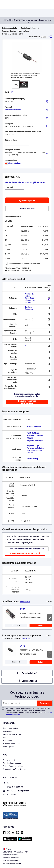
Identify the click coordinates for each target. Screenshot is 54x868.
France (7, 849)
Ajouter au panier (27, 200)
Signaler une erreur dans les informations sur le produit (27, 395)
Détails (41, 625)
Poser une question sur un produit (25, 553)
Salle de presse (9, 747)
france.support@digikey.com (16, 791)
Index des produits (10, 28)
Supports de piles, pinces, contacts (16, 31)
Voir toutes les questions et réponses (27, 549)
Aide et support (9, 760)
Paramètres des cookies (12, 864)
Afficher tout (25, 602)
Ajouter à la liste (27, 209)
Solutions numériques (11, 744)
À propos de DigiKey (11, 728)
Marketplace (8, 731)
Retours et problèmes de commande (17, 769)
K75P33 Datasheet (34, 427)
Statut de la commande (12, 763)
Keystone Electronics (13, 110)
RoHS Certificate (33, 433)
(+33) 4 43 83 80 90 (13, 787)
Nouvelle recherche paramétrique (27, 402)
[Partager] (50, 37)
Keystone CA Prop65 (35, 441)
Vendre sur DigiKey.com (12, 734)
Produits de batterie (29, 28)
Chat (7, 783)
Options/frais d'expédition (13, 766)
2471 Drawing (32, 459)
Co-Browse (9, 795)
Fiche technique (13, 163)
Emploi (6, 737)
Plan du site (7, 741)
